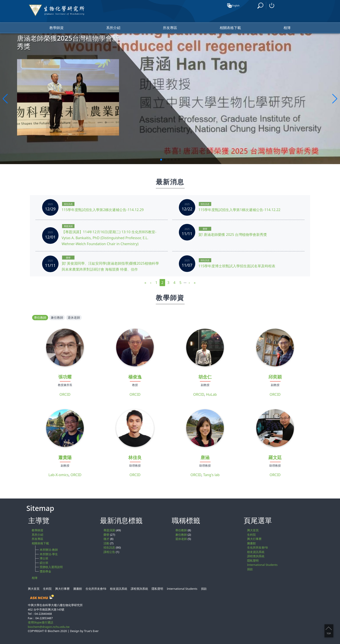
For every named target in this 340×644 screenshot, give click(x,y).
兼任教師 (57, 317)
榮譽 (205, 229)
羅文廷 (275, 457)
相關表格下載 (230, 28)
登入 (272, 6)
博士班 (44, 558)
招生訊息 (68, 204)
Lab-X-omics (58, 475)
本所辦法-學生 (49, 554)
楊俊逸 (135, 377)
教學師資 (57, 28)
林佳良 (135, 457)
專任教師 (40, 317)
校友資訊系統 (256, 552)
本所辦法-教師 (49, 550)
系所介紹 (113, 28)
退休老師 (74, 317)
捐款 (250, 569)
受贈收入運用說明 (51, 567)
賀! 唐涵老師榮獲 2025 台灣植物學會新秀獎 (233, 235)
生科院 (251, 535)
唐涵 (205, 457)
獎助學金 (45, 571)
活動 (106, 543)
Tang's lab (211, 475)
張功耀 (65, 377)
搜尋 (261, 5)
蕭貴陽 (65, 457)
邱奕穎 (275, 377)
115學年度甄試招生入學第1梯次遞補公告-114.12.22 (239, 210)
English (235, 6)
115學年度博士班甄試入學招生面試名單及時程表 (237, 266)
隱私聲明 (253, 561)
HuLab (211, 394)
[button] (161, 160)
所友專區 (170, 28)
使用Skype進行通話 (41, 622)
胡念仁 (205, 377)
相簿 (287, 28)
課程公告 (109, 552)
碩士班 (44, 563)
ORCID (65, 394)
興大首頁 (253, 530)
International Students (262, 565)
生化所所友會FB (257, 547)
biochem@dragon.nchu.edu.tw (49, 627)
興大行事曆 (254, 539)
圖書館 (251, 543)
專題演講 (68, 226)
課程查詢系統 (256, 556)
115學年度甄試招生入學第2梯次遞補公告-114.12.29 (103, 210)
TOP (328, 631)
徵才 (106, 539)
